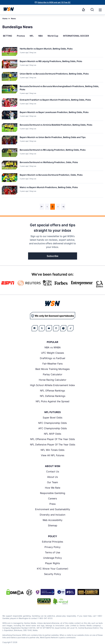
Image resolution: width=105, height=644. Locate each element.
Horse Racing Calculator (53, 380)
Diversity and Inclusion (53, 515)
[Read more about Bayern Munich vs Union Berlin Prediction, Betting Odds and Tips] (53, 138)
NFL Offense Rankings (53, 391)
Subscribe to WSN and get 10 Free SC (54, 2)
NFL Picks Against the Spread (53, 401)
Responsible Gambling (53, 493)
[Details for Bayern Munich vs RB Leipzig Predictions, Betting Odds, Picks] (10, 64)
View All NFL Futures (53, 455)
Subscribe (53, 256)
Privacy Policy (53, 547)
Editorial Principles (53, 542)
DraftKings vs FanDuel (53, 358)
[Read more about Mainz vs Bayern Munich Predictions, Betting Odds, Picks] (49, 188)
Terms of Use (53, 552)
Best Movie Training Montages (53, 369)
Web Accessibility (53, 520)
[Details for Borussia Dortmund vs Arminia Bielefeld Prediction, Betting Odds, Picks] (10, 128)
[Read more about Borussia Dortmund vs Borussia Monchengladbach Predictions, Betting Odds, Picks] (60, 88)
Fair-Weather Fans (53, 364)
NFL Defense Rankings (53, 396)
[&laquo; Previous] (42, 207)
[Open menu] (100, 10)
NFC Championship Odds (53, 423)
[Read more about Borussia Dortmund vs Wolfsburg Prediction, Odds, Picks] (49, 163)
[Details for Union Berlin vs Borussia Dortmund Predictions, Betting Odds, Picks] (10, 77)
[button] (100, 10)
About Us (53, 477)
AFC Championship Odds (53, 428)
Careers (53, 498)
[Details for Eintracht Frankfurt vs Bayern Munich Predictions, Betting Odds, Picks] (10, 103)
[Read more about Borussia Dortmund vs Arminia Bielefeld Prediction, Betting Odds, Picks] (56, 125)
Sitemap (53, 525)
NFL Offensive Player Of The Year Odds (53, 439)
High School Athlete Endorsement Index (53, 385)
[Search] (92, 10)
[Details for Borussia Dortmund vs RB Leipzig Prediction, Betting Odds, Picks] (10, 153)
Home (5, 19)
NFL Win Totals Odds (53, 450)
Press (53, 504)
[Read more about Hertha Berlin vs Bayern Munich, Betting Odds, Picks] (46, 49)
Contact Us (53, 471)
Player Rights (53, 563)
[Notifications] (83, 10)
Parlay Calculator (53, 374)
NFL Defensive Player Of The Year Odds (53, 445)
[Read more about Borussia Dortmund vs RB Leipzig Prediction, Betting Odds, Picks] (53, 150)
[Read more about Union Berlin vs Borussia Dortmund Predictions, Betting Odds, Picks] (54, 74)
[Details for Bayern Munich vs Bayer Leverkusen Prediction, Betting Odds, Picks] (10, 115)
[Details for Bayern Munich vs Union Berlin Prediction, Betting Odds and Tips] (10, 140)
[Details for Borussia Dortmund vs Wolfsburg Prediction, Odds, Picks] (10, 165)
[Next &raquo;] (58, 207)
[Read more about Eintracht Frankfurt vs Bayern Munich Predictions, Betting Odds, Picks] (55, 100)
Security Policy (53, 574)
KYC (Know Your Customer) (53, 569)
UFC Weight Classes (53, 353)
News (13, 19)
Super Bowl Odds (53, 418)
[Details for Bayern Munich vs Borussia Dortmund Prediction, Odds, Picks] (10, 178)
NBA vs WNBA (53, 347)
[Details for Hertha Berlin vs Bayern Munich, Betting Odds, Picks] (10, 51)
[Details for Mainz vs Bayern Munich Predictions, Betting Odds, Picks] (10, 191)
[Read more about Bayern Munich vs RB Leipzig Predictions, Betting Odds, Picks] (51, 62)
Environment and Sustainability (53, 509)
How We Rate (53, 488)
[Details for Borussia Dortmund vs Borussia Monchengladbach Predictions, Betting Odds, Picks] (10, 90)
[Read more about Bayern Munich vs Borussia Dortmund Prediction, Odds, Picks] (51, 175)
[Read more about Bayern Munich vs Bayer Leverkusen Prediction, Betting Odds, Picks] (54, 113)
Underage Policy (53, 558)
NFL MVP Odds (53, 434)
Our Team (53, 482)
